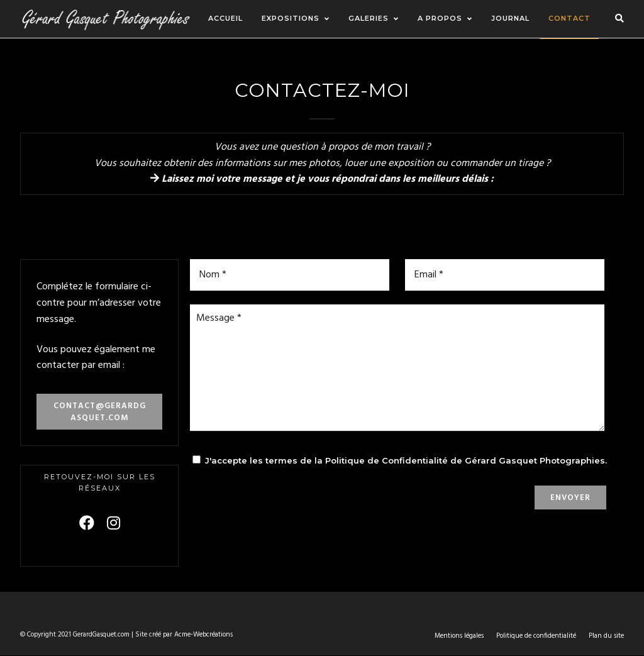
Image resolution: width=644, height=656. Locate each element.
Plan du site (606, 636)
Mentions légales (459, 636)
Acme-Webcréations (203, 635)
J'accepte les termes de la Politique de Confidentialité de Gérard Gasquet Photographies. (406, 460)
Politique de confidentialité (536, 636)
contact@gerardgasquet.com (100, 412)
